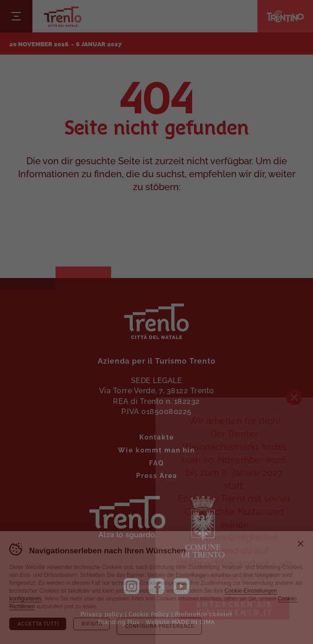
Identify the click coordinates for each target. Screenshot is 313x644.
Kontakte (157, 437)
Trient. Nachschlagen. (127, 517)
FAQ (157, 462)
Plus (134, 622)
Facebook (156, 586)
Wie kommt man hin (156, 449)
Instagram (131, 586)
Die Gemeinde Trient (203, 527)
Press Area (157, 475)
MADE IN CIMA (193, 622)
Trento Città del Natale (63, 16)
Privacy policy (102, 614)
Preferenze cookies (204, 614)
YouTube (182, 586)
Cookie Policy (149, 614)
